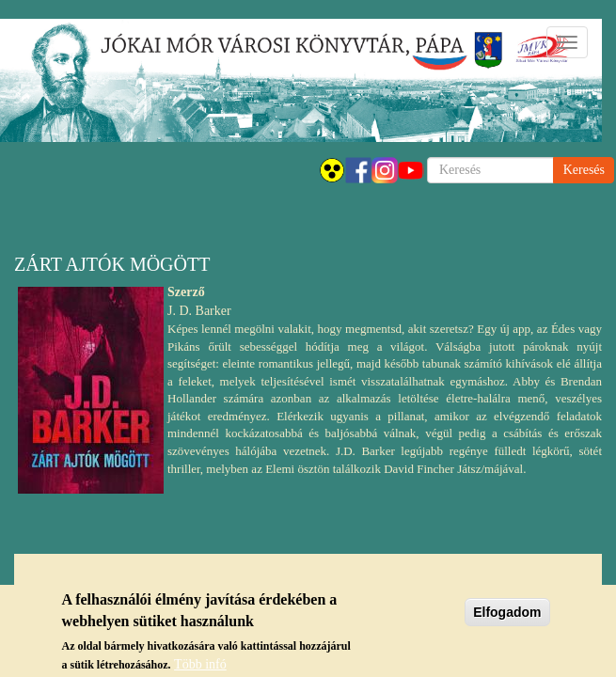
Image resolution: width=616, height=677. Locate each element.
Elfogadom (507, 617)
